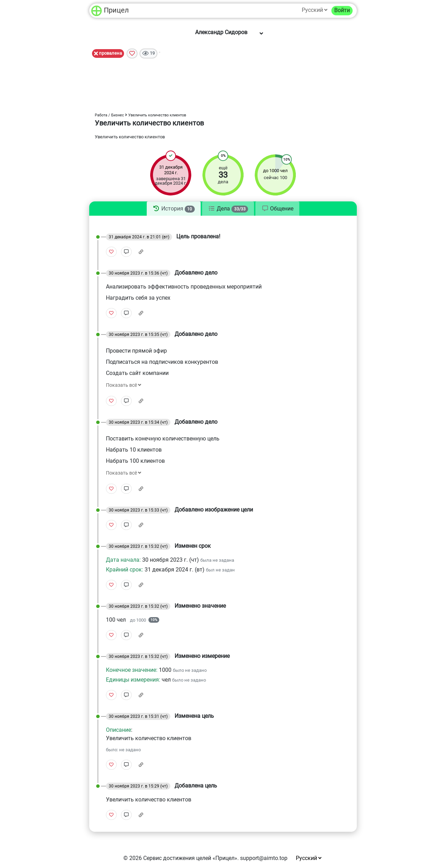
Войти (342, 10)
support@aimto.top (264, 858)
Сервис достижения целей (177, 858)
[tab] (174, 209)
